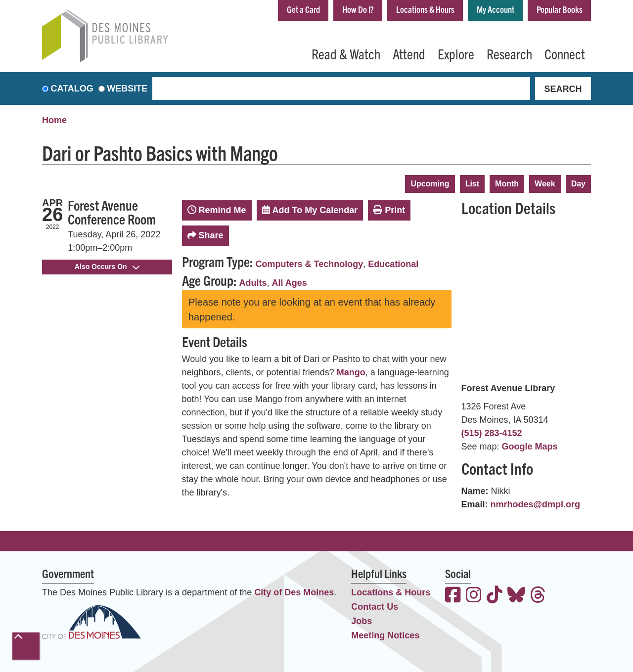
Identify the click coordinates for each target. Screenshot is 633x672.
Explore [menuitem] (456, 53)
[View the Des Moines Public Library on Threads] (538, 596)
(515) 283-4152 (492, 433)
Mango (351, 372)
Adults (253, 283)
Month (507, 184)
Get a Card (303, 9)
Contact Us (375, 607)
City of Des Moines (294, 592)
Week (545, 184)
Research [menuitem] (509, 53)
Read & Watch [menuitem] (346, 53)
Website (127, 89)
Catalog (72, 89)
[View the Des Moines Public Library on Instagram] (474, 596)
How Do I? (358, 9)
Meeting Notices (385, 635)
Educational (393, 264)
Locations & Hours (425, 9)
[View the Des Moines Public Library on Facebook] (453, 596)
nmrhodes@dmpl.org (536, 504)
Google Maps (530, 447)
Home (54, 120)
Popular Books (560, 9)
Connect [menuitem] (565, 53)
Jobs (362, 621)
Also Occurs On (107, 267)
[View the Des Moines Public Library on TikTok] (495, 596)
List (472, 184)
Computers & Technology (310, 264)
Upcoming (430, 184)
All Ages (290, 283)
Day (578, 184)
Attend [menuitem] (409, 53)
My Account (496, 9)
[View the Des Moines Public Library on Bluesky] (516, 596)
